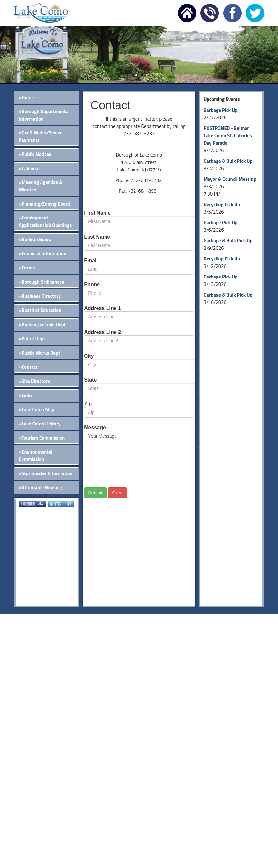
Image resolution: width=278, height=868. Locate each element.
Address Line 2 (102, 332)
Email (91, 261)
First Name (97, 213)
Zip (88, 404)
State (90, 380)
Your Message (139, 439)
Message (95, 428)
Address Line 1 (102, 308)
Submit (95, 493)
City (89, 356)
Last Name (97, 237)
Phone (92, 284)
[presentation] (133, 468)
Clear (117, 493)
